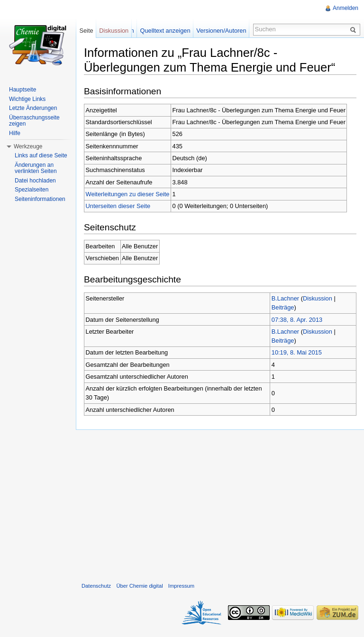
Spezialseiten (32, 190)
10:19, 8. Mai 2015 (297, 352)
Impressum (181, 586)
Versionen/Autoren (221, 31)
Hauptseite (23, 90)
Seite (86, 31)
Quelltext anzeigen (165, 31)
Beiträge (283, 307)
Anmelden (346, 8)
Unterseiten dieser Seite (118, 206)
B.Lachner (285, 298)
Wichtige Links (27, 99)
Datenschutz (96, 586)
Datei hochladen (35, 181)
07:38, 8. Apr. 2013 (297, 320)
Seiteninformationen (40, 199)
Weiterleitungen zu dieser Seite (128, 194)
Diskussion (318, 298)
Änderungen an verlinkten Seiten (36, 168)
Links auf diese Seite (41, 155)
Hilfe (15, 133)
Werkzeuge (28, 146)
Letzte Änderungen (33, 108)
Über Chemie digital (139, 586)
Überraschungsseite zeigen (34, 121)
